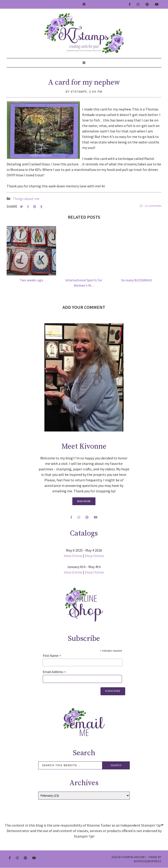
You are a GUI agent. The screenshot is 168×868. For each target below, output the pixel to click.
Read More (84, 501)
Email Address (54, 672)
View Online (73, 556)
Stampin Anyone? (134, 857)
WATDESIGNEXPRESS (148, 861)
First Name (52, 656)
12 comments (151, 206)
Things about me (26, 199)
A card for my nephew (84, 83)
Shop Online (94, 556)
